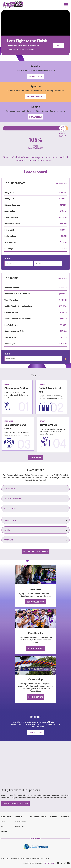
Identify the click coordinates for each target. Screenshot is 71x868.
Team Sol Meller (11, 300)
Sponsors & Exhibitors (38, 817)
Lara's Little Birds (12, 325)
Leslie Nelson (10, 236)
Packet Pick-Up (35, 508)
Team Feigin (10, 343)
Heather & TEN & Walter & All (17, 294)
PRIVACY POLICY (49, 863)
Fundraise (18, 817)
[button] (66, 4)
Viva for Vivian (11, 337)
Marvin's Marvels (12, 287)
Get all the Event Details (35, 551)
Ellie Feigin (9, 248)
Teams (3, 822)
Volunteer (54, 817)
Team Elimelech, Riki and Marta (18, 318)
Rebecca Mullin (11, 217)
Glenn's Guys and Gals (14, 331)
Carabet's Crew (11, 312)
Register (58, 45)
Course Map (35, 540)
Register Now (35, 76)
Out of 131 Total (62, 278)
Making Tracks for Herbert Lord (18, 306)
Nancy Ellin (9, 198)
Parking (35, 530)
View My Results (35, 648)
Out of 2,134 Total (61, 183)
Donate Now (36, 117)
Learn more (35, 458)
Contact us (65, 817)
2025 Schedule (35, 489)
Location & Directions (35, 499)
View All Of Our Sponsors (15, 804)
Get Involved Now (35, 602)
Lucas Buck (9, 230)
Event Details (6, 817)
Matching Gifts (19, 827)
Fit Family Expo (35, 520)
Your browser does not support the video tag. (35, 23)
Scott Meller (10, 211)
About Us (4, 831)
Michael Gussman (12, 205)
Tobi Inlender (10, 242)
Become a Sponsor (36, 96)
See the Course (36, 697)
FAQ (3, 827)
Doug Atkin (9, 192)
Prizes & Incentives (21, 822)
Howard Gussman (12, 223)
